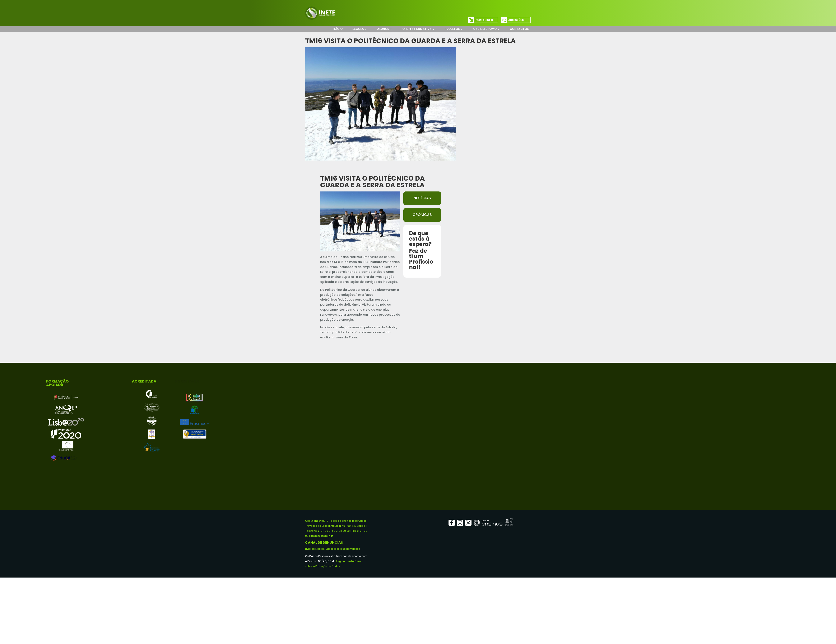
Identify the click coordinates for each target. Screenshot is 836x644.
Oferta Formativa (417, 29)
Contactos (519, 29)
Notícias (422, 198)
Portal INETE (485, 20)
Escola (358, 29)
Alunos (383, 29)
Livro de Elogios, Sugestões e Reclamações (333, 549)
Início (338, 29)
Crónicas (422, 215)
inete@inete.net (322, 536)
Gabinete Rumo (485, 29)
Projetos (452, 29)
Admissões (516, 20)
